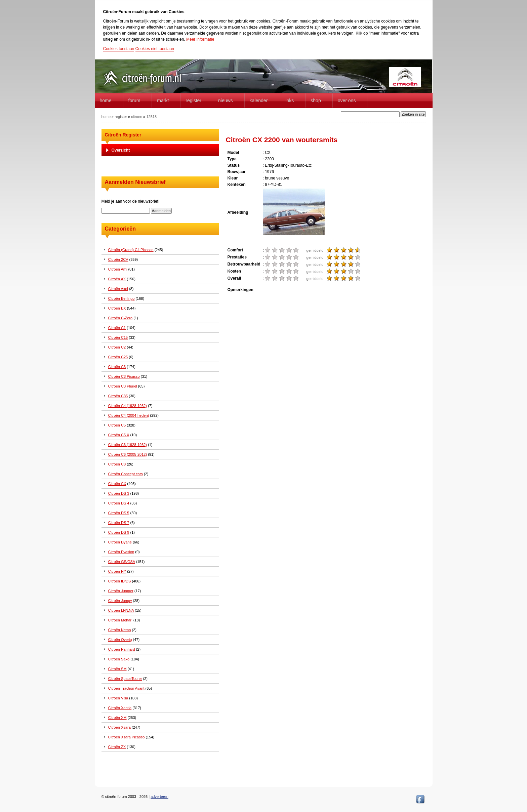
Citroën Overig (120, 640)
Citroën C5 (117, 425)
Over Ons (347, 100)
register (121, 117)
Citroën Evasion (121, 552)
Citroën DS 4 (119, 503)
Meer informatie (200, 39)
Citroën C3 (117, 367)
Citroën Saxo (119, 659)
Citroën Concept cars (126, 474)
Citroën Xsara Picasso (127, 737)
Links (289, 100)
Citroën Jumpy (120, 601)
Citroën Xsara (119, 727)
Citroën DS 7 (119, 523)
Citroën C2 (117, 347)
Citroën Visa (118, 698)
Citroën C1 (117, 328)
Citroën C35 (118, 396)
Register (193, 100)
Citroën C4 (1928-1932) (128, 406)
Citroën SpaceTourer (125, 679)
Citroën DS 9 (119, 532)
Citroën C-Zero (120, 318)
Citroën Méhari (120, 620)
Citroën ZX (117, 747)
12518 (151, 117)
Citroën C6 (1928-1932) (128, 445)
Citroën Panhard (122, 649)
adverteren (159, 797)
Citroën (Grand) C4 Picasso (131, 250)
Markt (163, 100)
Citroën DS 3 (119, 493)
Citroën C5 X (119, 435)
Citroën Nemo (120, 630)
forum (134, 100)
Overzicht (121, 150)
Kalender (259, 100)
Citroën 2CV (118, 259)
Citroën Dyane (120, 542)
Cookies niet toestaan (155, 49)
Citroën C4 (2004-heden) (129, 415)
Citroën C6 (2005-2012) (128, 454)
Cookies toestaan (119, 49)
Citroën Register (123, 135)
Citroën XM (117, 718)
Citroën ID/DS (120, 581)
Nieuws (226, 100)
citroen (137, 117)
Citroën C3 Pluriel (123, 386)
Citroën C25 (118, 357)
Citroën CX (117, 484)
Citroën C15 (118, 337)
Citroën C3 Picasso (124, 376)
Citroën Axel (118, 289)
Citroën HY (117, 571)
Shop (316, 100)
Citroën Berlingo (121, 298)
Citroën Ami (118, 269)
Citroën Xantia (120, 708)
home (106, 100)
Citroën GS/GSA (122, 562)
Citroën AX (117, 279)
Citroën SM (117, 669)
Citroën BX (117, 308)
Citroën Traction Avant (126, 688)
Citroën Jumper (121, 591)
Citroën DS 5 (119, 513)
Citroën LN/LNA (121, 610)
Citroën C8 (117, 464)
